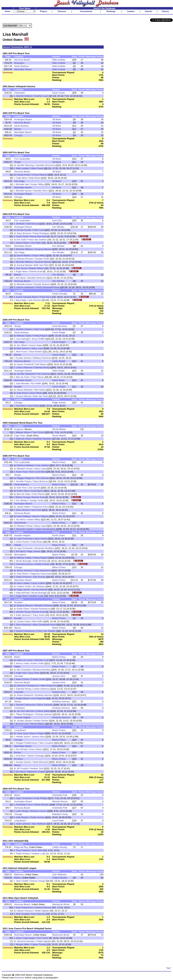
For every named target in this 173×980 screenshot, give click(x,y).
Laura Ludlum (38, 583)
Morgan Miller (23, 944)
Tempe (17, 162)
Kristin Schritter (60, 294)
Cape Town (20, 436)
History (165, 11)
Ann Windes (58, 227)
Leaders (131, 11)
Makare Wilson (37, 268)
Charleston (19, 708)
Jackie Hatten (23, 507)
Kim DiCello (22, 749)
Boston (18, 752)
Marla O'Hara (59, 462)
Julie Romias (34, 300)
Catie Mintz (22, 178)
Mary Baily (21, 300)
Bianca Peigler (37, 733)
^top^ (169, 968)
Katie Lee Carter (25, 660)
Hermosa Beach (22, 60)
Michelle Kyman (24, 191)
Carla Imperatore (42, 570)
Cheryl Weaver (40, 175)
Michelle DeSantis (44, 605)
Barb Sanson (23, 348)
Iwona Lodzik (22, 663)
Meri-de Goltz (23, 377)
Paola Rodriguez (41, 233)
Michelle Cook (42, 660)
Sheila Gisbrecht (25, 695)
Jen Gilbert (22, 345)
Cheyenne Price (40, 507)
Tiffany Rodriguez (25, 714)
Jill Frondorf (22, 768)
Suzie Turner (59, 93)
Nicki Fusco (22, 352)
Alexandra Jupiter (24, 529)
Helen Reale (37, 168)
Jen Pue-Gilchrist (25, 711)
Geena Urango (38, 881)
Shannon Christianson (28, 686)
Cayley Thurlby (39, 944)
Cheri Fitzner (38, 377)
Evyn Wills (37, 850)
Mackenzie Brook (61, 904)
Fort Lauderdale (22, 159)
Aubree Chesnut (25, 911)
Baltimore (19, 874)
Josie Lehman (23, 824)
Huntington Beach (23, 119)
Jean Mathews (39, 824)
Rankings (111, 11)
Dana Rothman (23, 625)
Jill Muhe (57, 119)
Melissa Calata (24, 336)
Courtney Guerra (24, 564)
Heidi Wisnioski (41, 762)
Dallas (17, 666)
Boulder (18, 387)
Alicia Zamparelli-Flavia (48, 287)
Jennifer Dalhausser (26, 705)
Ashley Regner (40, 336)
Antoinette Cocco (24, 805)
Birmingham (20, 555)
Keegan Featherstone (27, 743)
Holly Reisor (23, 574)
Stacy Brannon (24, 233)
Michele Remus (60, 801)
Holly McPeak (40, 561)
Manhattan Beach (23, 69)
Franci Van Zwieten (37, 240)
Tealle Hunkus (37, 817)
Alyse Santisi (41, 539)
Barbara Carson (39, 811)
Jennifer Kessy (23, 612)
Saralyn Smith (42, 259)
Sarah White (36, 393)
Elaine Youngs (23, 497)
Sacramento (20, 523)
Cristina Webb (42, 711)
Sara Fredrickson (24, 908)
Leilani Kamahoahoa (45, 529)
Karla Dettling (23, 516)
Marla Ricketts (42, 805)
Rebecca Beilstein (26, 465)
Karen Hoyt (22, 472)
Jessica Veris (59, 676)
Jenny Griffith (38, 339)
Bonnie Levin (22, 724)
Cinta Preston (23, 542)
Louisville (19, 692)
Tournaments (86, 11)
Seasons (62, 11)
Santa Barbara (21, 66)
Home (7, 11)
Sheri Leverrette (37, 472)
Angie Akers (22, 271)
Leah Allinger (22, 811)
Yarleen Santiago (36, 756)
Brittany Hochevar (42, 358)
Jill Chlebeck (39, 586)
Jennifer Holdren (24, 96)
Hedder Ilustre (23, 737)
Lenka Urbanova (24, 367)
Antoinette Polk (60, 795)
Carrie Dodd (22, 236)
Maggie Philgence (25, 478)
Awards (148, 11)
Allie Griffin (37, 621)
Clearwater (19, 93)
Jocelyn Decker (24, 721)
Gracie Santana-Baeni (27, 297)
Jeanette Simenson (45, 165)
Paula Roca (45, 297)
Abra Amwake (23, 914)
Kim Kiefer (36, 383)
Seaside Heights (22, 535)
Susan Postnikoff (25, 364)
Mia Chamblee (24, 670)
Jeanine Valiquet (40, 516)
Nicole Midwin (23, 256)
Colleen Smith (24, 586)
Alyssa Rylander (25, 390)
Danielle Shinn (41, 191)
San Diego (19, 181)
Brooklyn (18, 602)
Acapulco (19, 429)
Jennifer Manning (25, 165)
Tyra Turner (22, 268)
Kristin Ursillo (37, 663)
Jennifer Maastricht (26, 374)
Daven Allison (23, 243)
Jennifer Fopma (24, 481)
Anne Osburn (36, 749)
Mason (17, 628)
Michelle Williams (24, 249)
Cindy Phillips (40, 798)
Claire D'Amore (23, 577)
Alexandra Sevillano (44, 548)
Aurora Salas (36, 345)
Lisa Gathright (23, 339)
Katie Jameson (23, 615)
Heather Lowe (41, 96)
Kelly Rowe (35, 178)
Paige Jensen (59, 403)
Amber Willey (37, 184)
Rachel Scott (36, 271)
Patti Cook (39, 230)
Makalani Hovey (25, 469)
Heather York (37, 768)
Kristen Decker (41, 721)
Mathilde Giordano (42, 439)
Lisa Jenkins (42, 465)
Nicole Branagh (24, 561)
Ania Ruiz (21, 756)
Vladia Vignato (42, 911)
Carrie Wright (59, 332)
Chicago (18, 135)
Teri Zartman (44, 374)
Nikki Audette (59, 60)
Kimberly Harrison (44, 695)
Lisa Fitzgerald (38, 698)
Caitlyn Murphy (60, 847)
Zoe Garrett (34, 488)
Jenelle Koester (42, 564)
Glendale (19, 676)
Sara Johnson (23, 510)
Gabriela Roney (42, 367)
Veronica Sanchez (26, 941)
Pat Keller (36, 243)
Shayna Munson (25, 605)
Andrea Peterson (43, 908)
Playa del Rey (21, 847)
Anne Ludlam (23, 583)
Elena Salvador (45, 705)
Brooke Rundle (24, 230)
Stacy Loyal (37, 348)
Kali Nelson (41, 364)
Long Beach (20, 730)
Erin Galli (21, 240)
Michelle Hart (22, 184)
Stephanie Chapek (36, 772)
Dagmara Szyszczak (41, 574)
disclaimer (19, 978)
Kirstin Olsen (23, 491)
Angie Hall (21, 673)
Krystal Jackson (42, 284)
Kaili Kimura (33, 224)
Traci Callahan (23, 850)
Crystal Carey (23, 621)
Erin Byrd (21, 278)
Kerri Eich (57, 220)
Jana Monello (23, 383)
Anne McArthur (60, 326)
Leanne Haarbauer (25, 287)
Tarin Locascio (46, 743)
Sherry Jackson (24, 570)
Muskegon (19, 63)
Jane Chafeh (22, 881)
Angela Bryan (22, 698)
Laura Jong (22, 733)
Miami (17, 657)
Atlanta (18, 545)
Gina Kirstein (36, 352)
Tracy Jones (39, 615)
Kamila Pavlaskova (41, 609)
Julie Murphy (22, 817)
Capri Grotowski (25, 539)
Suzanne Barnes (43, 249)
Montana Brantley (42, 670)
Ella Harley (40, 390)
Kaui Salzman (38, 914)
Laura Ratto (33, 406)
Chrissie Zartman (43, 714)
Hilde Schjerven (48, 686)
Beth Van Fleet (41, 265)
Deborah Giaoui (24, 439)
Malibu (17, 878)
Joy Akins (21, 406)
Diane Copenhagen (26, 938)
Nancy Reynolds (38, 236)
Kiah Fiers (22, 488)
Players (44, 11)
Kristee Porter (23, 175)
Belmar (18, 129)
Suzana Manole (24, 265)
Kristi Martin (37, 491)
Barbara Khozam (25, 259)
